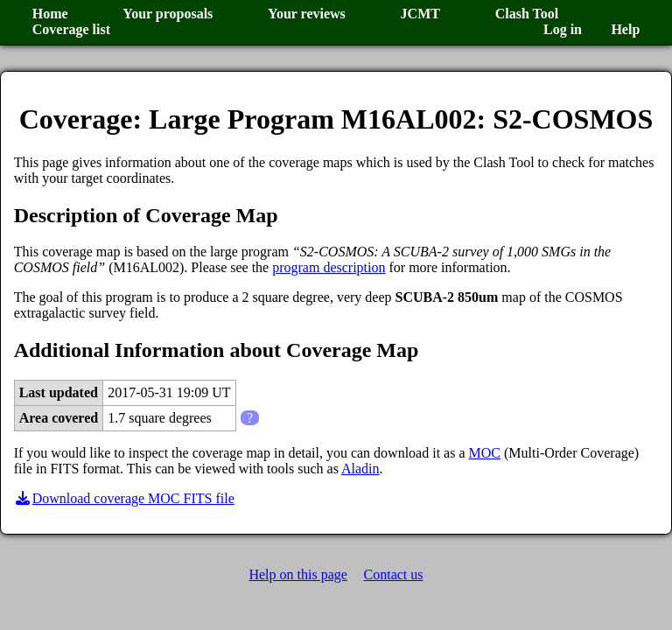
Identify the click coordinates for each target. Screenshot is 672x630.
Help (625, 29)
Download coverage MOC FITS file (124, 498)
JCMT (420, 14)
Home (50, 14)
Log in (563, 29)
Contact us (394, 574)
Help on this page (297, 574)
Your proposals (168, 14)
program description (329, 267)
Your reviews (307, 14)
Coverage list (71, 29)
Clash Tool (527, 14)
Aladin (360, 469)
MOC (485, 453)
